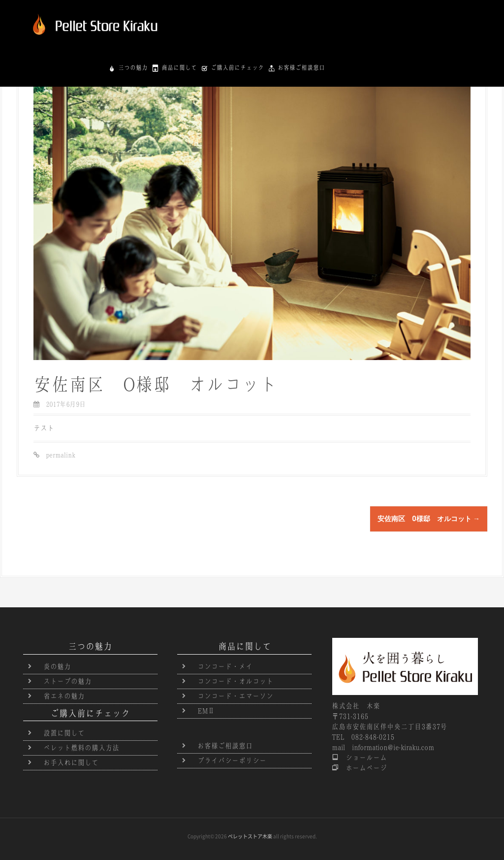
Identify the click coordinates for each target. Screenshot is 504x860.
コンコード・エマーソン (235, 696)
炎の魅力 (57, 666)
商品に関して (333, 18)
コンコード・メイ (225, 666)
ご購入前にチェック (391, 18)
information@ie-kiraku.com (393, 747)
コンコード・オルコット (235, 681)
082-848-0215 (373, 737)
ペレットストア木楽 (250, 836)
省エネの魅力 (64, 696)
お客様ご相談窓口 (455, 18)
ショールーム (363, 758)
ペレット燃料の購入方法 (81, 748)
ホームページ (363, 768)
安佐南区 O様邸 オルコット (429, 519)
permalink (57, 455)
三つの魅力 (287, 18)
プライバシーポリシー (232, 761)
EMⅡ (206, 711)
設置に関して (64, 733)
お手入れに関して (71, 762)
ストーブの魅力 (67, 681)
